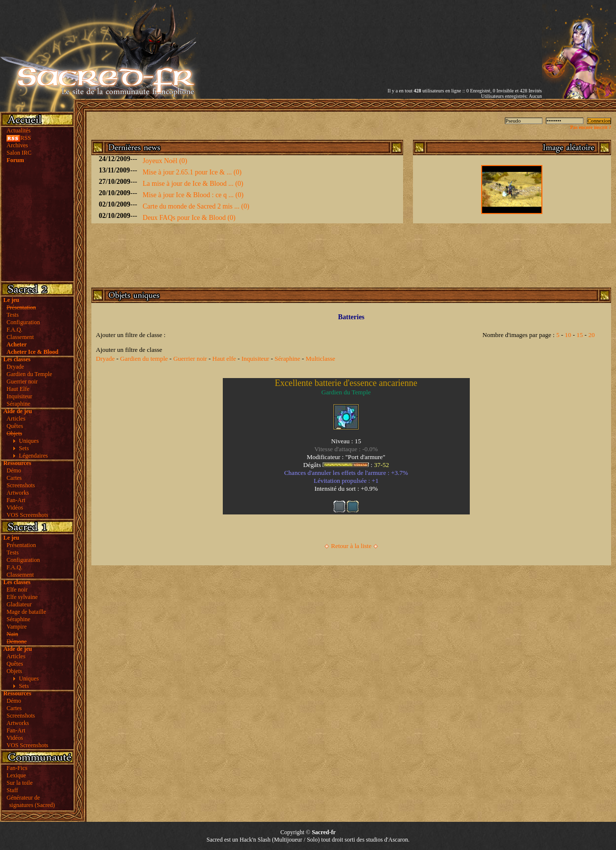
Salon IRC (19, 153)
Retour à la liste (351, 546)
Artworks (18, 493)
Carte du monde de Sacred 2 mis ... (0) (196, 206)
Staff (12, 790)
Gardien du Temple (29, 374)
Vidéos (15, 508)
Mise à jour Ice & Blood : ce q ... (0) (193, 195)
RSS (19, 138)
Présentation (21, 545)
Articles (16, 419)
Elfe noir (17, 590)
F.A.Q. (14, 330)
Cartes (14, 478)
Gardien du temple (144, 359)
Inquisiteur (19, 396)
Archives (17, 145)
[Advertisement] (426, 36)
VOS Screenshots (27, 515)
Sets (24, 448)
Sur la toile (20, 783)
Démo (14, 470)
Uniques (29, 441)
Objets (14, 671)
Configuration (23, 322)
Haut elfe (224, 359)
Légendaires (33, 456)
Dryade (15, 367)
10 (568, 335)
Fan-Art (16, 500)
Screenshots (21, 485)
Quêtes (15, 426)
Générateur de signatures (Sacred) (29, 801)
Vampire (17, 627)
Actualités (19, 130)
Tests (13, 315)
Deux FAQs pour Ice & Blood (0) (189, 218)
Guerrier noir (22, 382)
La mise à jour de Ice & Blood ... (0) (193, 184)
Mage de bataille (26, 612)
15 (580, 335)
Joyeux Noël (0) (165, 161)
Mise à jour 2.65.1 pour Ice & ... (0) (192, 172)
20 (592, 335)
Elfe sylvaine (22, 597)
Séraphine (18, 404)
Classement (20, 337)
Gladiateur (19, 604)
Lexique (16, 775)
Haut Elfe (18, 389)
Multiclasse (321, 359)
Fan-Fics (17, 768)
